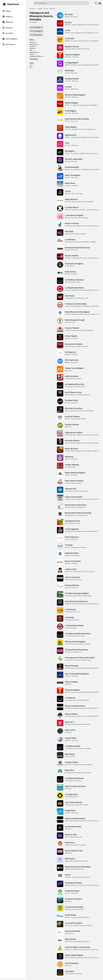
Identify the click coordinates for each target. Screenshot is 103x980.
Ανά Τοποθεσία (10, 39)
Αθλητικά (8, 22)
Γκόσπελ (32, 46)
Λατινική (32, 42)
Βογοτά (46, 9)
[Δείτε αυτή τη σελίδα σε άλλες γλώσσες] (96, 3)
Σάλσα (32, 54)
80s (31, 50)
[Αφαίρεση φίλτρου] (42, 27)
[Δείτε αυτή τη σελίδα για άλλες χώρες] (100, 3)
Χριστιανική (33, 44)
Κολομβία (40, 9)
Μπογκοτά (52, 9)
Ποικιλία (32, 48)
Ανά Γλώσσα (9, 44)
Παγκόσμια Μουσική (36, 56)
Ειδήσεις (7, 17)
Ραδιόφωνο (33, 9)
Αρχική (7, 11)
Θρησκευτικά (34, 52)
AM (31, 67)
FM (31, 65)
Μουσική (7, 28)
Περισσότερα (34, 59)
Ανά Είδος (8, 33)
